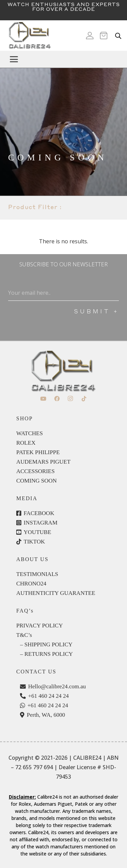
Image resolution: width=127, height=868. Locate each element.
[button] (66, 59)
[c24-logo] (29, 36)
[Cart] (106, 36)
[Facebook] (57, 399)
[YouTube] (43, 399)
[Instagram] (70, 399)
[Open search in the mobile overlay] (118, 36)
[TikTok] (84, 399)
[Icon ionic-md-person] (90, 36)
